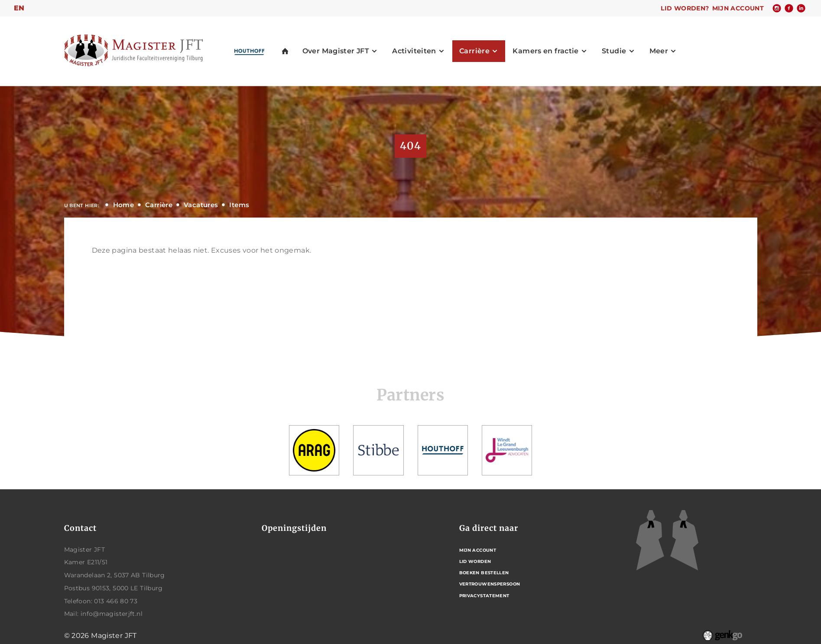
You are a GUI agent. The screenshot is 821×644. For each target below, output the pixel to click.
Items (239, 205)
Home (124, 205)
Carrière (159, 205)
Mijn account (738, 8)
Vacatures (201, 205)
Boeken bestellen (484, 573)
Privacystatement (484, 596)
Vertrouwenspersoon (490, 584)
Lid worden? (685, 8)
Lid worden (475, 561)
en (19, 8)
